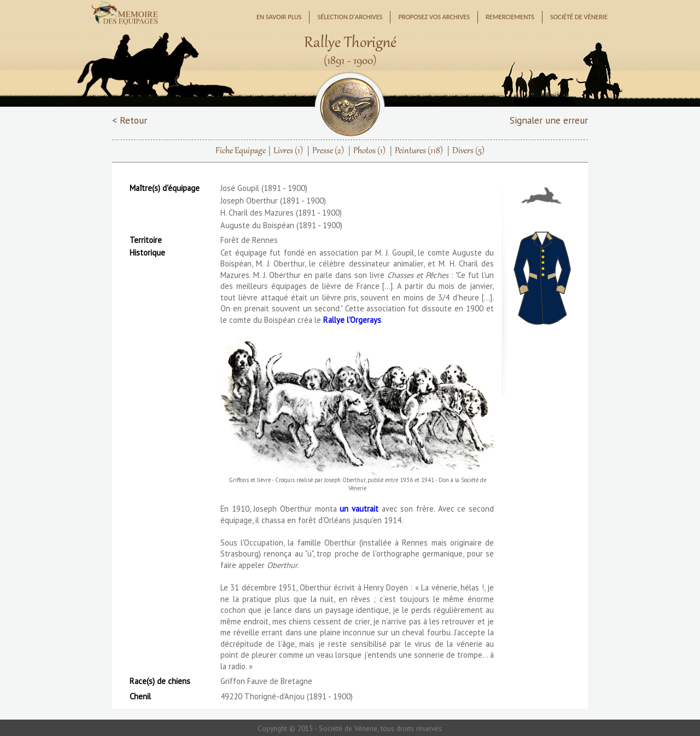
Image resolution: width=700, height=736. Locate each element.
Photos (369, 151)
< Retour (130, 120)
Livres (288, 151)
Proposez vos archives (434, 17)
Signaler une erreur (549, 120)
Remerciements (510, 17)
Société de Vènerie (579, 17)
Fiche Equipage (241, 151)
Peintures (419, 151)
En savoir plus (279, 17)
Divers (468, 151)
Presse (328, 151)
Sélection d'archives (350, 17)
